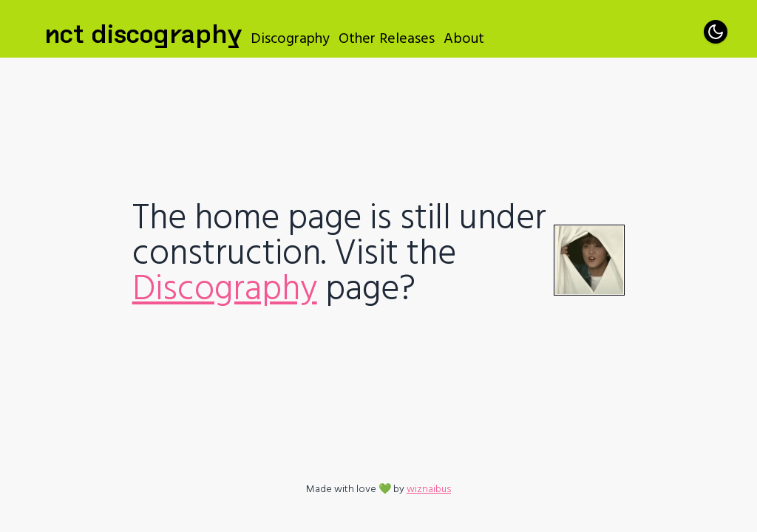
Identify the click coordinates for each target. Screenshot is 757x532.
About (464, 38)
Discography (290, 38)
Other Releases (387, 38)
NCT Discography (143, 30)
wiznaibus (429, 489)
